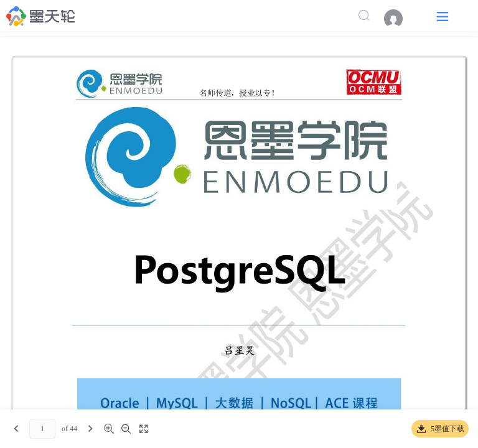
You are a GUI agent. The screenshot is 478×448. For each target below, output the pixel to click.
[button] (443, 16)
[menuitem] (400, 19)
